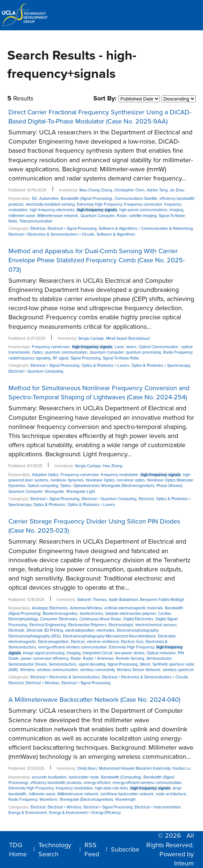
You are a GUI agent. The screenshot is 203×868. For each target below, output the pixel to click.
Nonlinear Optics (100, 480)
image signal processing (44, 653)
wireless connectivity (97, 670)
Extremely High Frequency (99, 204)
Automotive (49, 199)
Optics (37, 352)
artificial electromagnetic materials (134, 608)
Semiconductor (159, 658)
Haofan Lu (181, 768)
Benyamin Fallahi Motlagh (162, 600)
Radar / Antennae (98, 658)
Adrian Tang (157, 190)
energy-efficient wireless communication (72, 647)
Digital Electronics (138, 619)
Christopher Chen (129, 190)
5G (34, 199)
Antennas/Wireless (86, 608)
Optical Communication (159, 347)
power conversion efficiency (45, 658)
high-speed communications (143, 210)
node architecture (171, 794)
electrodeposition (80, 630)
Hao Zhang (112, 466)
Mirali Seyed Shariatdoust (128, 338)
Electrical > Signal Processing (72, 229)
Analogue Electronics (50, 608)
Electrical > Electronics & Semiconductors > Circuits (51, 234)
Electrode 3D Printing (45, 630)
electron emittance (103, 642)
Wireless (27, 670)
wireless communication (57, 670)
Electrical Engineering (48, 625)
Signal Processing (86, 358)
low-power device (129, 653)
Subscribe (125, 849)
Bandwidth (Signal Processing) (87, 199)
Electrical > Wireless (42, 683)
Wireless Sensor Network (139, 670)
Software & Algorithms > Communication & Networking (146, 229)
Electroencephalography (137, 630)
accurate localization (49, 777)
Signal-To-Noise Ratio (121, 358)
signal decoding (92, 664)
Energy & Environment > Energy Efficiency (85, 813)
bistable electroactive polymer (131, 614)
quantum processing (143, 352)
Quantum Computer (97, 216)
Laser (119, 347)
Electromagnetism (53, 642)
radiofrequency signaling (29, 358)
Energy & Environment (28, 813)
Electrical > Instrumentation (158, 807)
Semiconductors (63, 664)
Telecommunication (36, 221)
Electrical (38, 229)
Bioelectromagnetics (60, 614)
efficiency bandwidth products (56, 783)
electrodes (106, 630)
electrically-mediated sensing (50, 204)
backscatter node (84, 777)
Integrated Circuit (97, 653)
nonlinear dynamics (67, 480)
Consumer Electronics (59, 619)
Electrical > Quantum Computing (36, 371)
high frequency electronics (52, 210)
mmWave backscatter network (127, 794)
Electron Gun (132, 642)
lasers (131, 347)
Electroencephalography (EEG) (35, 636)
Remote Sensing (130, 658)
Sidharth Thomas (92, 600)
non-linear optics (131, 480)
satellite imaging (143, 216)
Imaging (176, 210)
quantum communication (66, 352)
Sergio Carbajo (91, 338)
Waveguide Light (81, 492)
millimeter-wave (22, 216)
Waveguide (54, 492)
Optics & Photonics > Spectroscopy (161, 366)
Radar (122, 216)
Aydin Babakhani (123, 600)
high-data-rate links (112, 788)
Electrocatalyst (121, 625)
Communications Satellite (136, 199)
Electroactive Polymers (87, 625)
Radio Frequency (178, 352)
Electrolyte (167, 636)
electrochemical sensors (156, 625)
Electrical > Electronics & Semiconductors (65, 677)
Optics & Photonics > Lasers (105, 366)
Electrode (16, 630)
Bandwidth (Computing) (121, 777)
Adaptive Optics (45, 475)
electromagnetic (22, 642)
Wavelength (125, 800)
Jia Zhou (177, 190)
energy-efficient (97, 783)
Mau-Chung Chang (96, 190)
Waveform (48, 800)
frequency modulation (120, 475)
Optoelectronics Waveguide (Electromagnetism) (114, 486)
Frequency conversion (143, 204)
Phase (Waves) (169, 486)
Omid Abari (87, 768)
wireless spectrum (178, 670)
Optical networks (161, 653)
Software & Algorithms (116, 234)
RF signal (61, 358)
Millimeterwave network (58, 216)
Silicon (145, 664)
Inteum (184, 863)
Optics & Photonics (49, 505)
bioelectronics (91, 614)
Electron (78, 642)
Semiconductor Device (28, 664)
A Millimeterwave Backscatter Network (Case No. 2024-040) (94, 700)
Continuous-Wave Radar (100, 619)
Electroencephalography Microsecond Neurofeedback (109, 636)
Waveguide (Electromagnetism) (86, 800)
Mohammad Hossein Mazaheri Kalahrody (134, 768)
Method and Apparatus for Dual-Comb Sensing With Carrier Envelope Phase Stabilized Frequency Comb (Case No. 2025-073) (97, 260)
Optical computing (43, 486)
